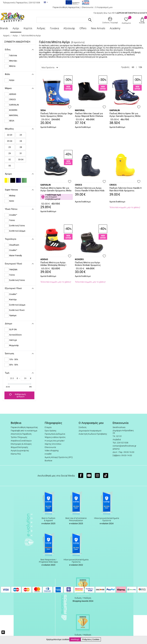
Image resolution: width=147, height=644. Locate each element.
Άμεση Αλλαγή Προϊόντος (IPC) (59, 457)
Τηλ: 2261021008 (120, 443)
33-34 (21, 159)
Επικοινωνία (87, 7)
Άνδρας (41, 28)
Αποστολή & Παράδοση (21, 434)
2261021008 (34, 3)
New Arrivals (98, 28)
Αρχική (6, 36)
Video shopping (52, 451)
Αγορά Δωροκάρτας (20, 451)
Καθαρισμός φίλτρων (18, 395)
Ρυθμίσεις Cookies (91, 639)
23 (21, 135)
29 (10, 153)
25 (10, 147)
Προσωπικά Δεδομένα (55, 434)
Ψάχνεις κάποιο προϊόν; (55, 437)
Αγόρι (16, 28)
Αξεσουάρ (69, 28)
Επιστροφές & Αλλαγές (21, 444)
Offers (83, 28)
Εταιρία (48, 427)
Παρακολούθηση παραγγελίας (66, 7)
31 (21, 153)
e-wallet (48, 454)
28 (21, 147)
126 (140, 67)
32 (10, 159)
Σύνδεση (83, 427)
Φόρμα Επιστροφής (19, 447)
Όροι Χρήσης (51, 431)
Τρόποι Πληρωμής (19, 437)
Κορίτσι (28, 28)
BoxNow (48, 461)
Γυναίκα (54, 28)
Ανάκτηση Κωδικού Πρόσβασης (93, 434)
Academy (115, 28)
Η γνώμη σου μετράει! (55, 441)
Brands (4, 28)
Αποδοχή (75, 639)
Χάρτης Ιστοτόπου (53, 444)
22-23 (10, 135)
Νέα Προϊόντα (50, 67)
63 (133, 67)
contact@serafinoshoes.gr (124, 446)
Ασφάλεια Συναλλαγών (21, 441)
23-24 (10, 141)
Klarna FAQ (16, 454)
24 (21, 141)
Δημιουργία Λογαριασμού (90, 431)
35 (10, 166)
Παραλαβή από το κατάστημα (24, 431)
